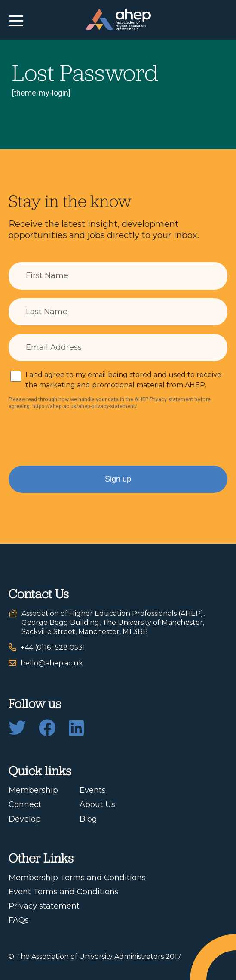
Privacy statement (44, 906)
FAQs (19, 920)
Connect (25, 804)
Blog (88, 819)
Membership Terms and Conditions (77, 878)
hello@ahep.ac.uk (52, 663)
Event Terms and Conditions (64, 892)
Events (93, 790)
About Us (97, 804)
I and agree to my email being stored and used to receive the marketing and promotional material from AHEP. (123, 380)
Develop (25, 819)
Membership (33, 790)
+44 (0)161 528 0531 (53, 648)
